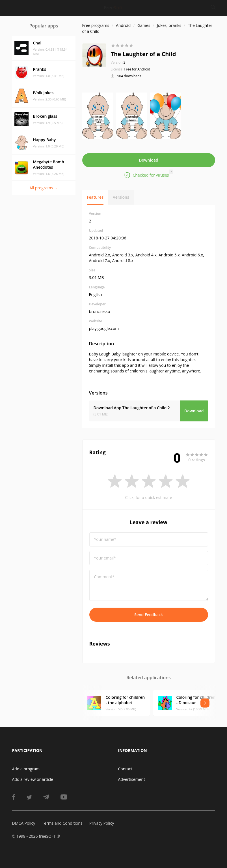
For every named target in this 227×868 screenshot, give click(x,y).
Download (148, 160)
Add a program (26, 769)
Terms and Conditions (62, 823)
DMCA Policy (24, 823)
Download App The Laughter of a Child (132, 408)
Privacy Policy (102, 823)
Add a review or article (33, 779)
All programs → (44, 188)
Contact (125, 769)
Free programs (96, 25)
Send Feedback (149, 615)
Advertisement (132, 779)
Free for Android (137, 69)
